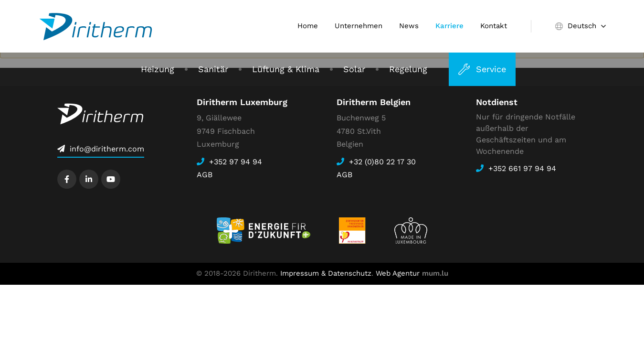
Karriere (449, 26)
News (409, 26)
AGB (205, 175)
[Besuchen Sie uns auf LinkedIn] (89, 179)
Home (308, 26)
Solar (354, 69)
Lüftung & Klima (286, 69)
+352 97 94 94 (236, 162)
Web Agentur (398, 273)
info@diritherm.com (107, 149)
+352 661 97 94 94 (522, 168)
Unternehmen (359, 26)
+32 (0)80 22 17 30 (382, 162)
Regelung (408, 69)
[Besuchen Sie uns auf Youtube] (111, 179)
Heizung (158, 69)
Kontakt (494, 26)
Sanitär (213, 69)
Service (491, 69)
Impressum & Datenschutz (326, 273)
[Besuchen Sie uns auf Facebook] (67, 179)
